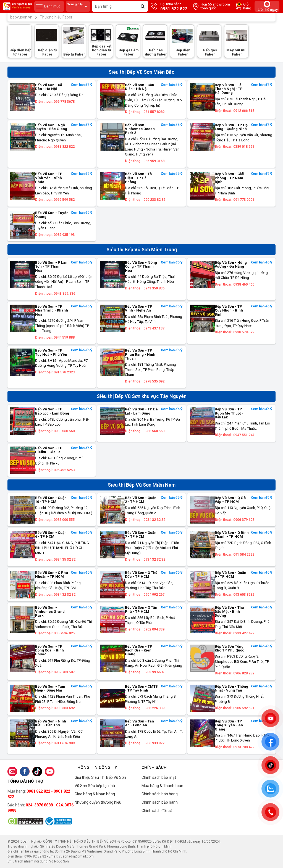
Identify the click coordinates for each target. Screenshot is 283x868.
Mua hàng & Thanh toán (162, 786)
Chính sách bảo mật (159, 777)
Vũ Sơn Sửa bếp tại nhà (95, 786)
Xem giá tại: (78, 6)
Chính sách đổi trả (157, 811)
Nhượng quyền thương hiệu (98, 802)
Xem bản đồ (82, 85)
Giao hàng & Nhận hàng (95, 794)
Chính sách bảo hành (160, 802)
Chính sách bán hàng (160, 794)
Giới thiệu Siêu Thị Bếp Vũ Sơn (100, 777)
